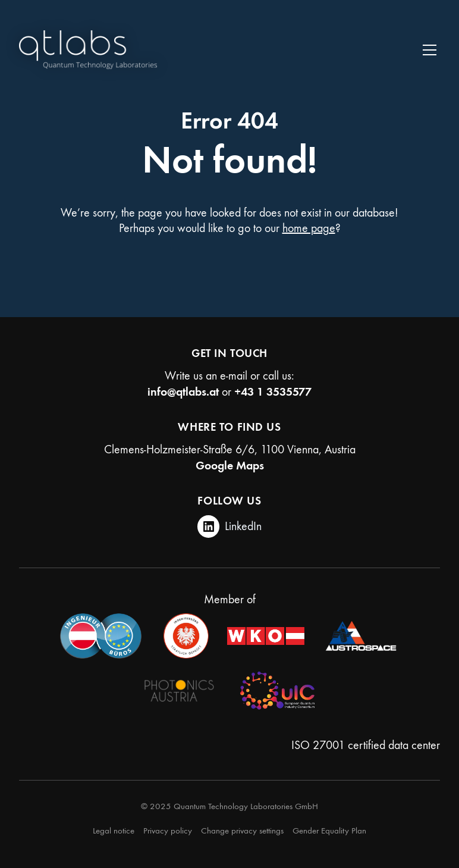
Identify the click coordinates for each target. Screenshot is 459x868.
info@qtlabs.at (183, 391)
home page (309, 228)
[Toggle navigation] (430, 50)
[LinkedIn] (230, 527)
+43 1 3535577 (273, 391)
